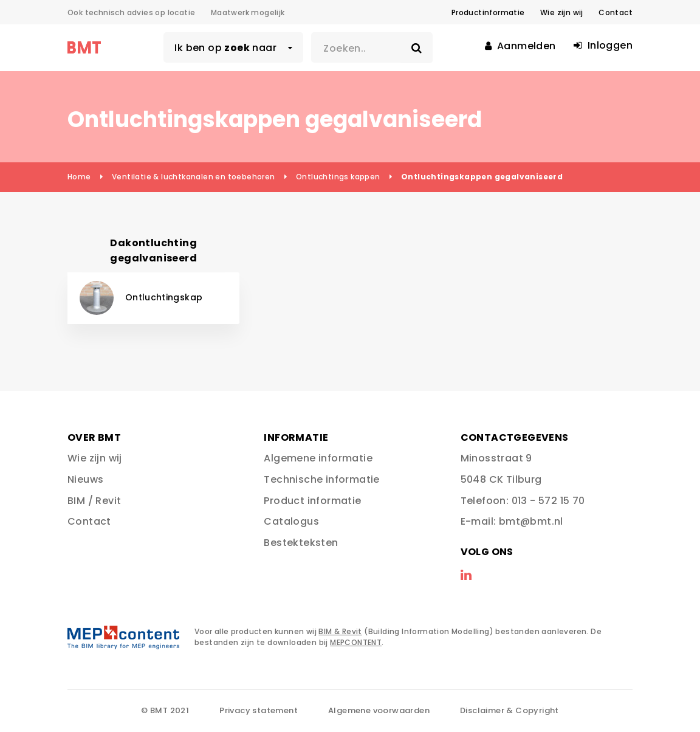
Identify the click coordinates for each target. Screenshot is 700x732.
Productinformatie (488, 12)
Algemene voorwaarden (379, 710)
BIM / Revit (94, 501)
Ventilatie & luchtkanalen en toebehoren (194, 177)
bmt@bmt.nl (531, 521)
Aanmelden (520, 46)
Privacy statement (259, 710)
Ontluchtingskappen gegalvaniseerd (482, 177)
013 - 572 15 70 (548, 501)
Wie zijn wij (562, 12)
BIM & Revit (340, 631)
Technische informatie (321, 479)
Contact (616, 12)
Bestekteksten (301, 543)
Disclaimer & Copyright (510, 710)
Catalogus (291, 521)
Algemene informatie (318, 458)
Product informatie (312, 501)
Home (79, 177)
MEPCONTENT (356, 642)
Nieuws (85, 479)
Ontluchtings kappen (338, 177)
